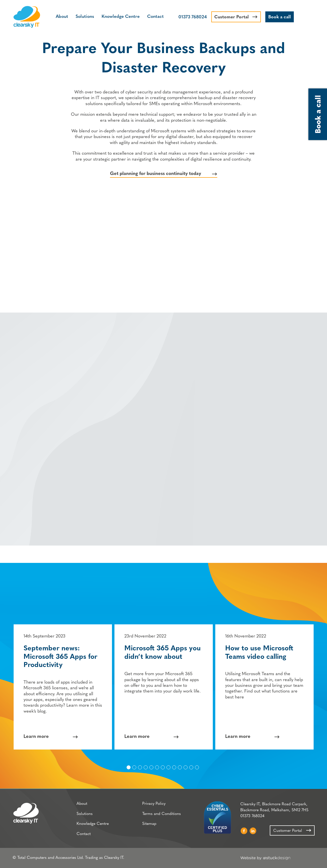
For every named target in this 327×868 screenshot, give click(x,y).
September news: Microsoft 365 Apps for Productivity (60, 657)
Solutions (85, 17)
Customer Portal (232, 17)
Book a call (280, 17)
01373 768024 (193, 17)
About (62, 17)
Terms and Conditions (162, 814)
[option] (63, 687)
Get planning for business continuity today (156, 174)
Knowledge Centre (121, 17)
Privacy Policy (154, 804)
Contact (155, 17)
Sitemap (149, 824)
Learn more (36, 737)
